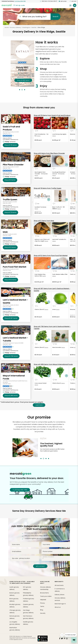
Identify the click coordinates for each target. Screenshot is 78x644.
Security (43, 613)
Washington (26, 27)
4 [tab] (49, 459)
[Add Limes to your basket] (66, 302)
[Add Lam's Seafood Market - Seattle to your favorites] (27, 296)
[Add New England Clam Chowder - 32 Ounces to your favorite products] (36, 169)
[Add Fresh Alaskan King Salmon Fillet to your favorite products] (37, 271)
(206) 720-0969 (7, 307)
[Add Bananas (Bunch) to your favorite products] (72, 306)
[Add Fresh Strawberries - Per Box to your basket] (49, 127)
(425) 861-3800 (7, 384)
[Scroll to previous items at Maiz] (33, 235)
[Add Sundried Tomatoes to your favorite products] (37, 204)
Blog (42, 610)
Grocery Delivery (15, 27)
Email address (17, 551)
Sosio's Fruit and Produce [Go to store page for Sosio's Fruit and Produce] (11, 128)
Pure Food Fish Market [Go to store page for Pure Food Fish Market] (15, 267)
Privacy (43, 603)
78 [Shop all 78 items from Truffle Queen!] (10, 212)
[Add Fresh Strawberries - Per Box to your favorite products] (36, 131)
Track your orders (46, 596)
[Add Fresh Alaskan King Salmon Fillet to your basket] (49, 267)
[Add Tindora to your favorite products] (73, 380)
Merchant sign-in (60, 604)
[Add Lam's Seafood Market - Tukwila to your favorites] (27, 334)
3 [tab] (25, 90)
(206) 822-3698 (7, 236)
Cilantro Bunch (57, 383)
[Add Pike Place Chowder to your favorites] (27, 160)
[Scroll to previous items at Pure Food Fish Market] (33, 270)
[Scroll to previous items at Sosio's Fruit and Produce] (33, 129)
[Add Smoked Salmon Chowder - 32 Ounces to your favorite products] (72, 169)
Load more (39, 405)
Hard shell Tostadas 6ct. (59, 239)
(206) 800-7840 (7, 344)
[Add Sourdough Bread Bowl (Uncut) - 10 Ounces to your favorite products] (54, 169)
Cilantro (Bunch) (40, 309)
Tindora (72, 383)
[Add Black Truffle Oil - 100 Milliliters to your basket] (66, 200)
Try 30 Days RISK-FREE (20, 490)
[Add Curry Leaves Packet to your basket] (49, 376)
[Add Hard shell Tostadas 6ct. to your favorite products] (55, 236)
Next (67, 448)
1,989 (53, 364)
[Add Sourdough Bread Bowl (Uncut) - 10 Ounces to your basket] (66, 165)
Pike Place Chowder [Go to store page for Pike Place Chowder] (13, 165)
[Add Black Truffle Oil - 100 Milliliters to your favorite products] (54, 204)
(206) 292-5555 (7, 203)
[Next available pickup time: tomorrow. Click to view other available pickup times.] (9, 142)
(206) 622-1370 (7, 133)
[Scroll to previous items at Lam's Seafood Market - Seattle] (33, 305)
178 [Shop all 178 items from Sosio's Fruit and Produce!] (11, 145)
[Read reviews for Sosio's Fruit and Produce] (8, 136)
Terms (42, 606)
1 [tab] (20, 90)
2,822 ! (23, 80)
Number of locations (48, 557)
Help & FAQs (63, 1)
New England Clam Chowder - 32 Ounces (41, 173)
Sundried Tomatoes (40, 207)
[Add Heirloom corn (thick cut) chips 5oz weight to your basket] (49, 232)
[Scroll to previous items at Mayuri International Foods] (33, 378)
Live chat (73, 1)
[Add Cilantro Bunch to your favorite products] (55, 380)
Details (39, 136)
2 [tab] (22, 90)
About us (58, 607)
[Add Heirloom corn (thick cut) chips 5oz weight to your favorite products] (37, 236)
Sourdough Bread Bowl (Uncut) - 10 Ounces (59, 173)
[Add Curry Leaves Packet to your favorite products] (36, 380)
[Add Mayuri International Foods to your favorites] (27, 372)
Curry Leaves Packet (41, 383)
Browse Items (44, 593)
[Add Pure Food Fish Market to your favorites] (27, 263)
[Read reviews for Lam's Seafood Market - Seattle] (8, 309)
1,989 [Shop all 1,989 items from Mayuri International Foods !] (11, 395)
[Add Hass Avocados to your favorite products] (55, 344)
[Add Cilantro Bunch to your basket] (66, 376)
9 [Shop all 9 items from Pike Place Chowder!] (10, 180)
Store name (16, 544)
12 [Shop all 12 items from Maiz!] (10, 247)
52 (51, 256)
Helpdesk (43, 600)
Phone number (48, 551)
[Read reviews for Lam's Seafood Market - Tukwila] (8, 347)
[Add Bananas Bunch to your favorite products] (72, 131)
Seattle (34, 27)
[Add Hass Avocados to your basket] (66, 340)
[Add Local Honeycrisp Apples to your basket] (66, 127)
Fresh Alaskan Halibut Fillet (60, 274)
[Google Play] (43, 640)
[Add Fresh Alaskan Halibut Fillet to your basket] (66, 267)
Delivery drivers (60, 595)
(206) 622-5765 (7, 271)
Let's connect (40, 566)
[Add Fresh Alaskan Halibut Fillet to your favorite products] (55, 271)
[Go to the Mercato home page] (7, 5)
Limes (54, 309)
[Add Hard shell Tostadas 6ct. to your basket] (66, 232)
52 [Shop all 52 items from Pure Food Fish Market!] (10, 280)
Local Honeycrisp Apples (59, 134)
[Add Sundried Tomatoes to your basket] (49, 200)
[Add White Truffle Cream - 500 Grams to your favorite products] (73, 204)
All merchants (59, 585)
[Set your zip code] (19, 5)
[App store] (43, 637)
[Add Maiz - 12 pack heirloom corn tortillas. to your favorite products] (73, 236)
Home (7, 27)
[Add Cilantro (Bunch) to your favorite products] (37, 306)
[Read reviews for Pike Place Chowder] (8, 171)
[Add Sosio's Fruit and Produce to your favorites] (27, 122)
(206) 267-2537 (7, 168)
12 (44, 221)
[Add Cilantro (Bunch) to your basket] (49, 302)
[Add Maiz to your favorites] (27, 228)
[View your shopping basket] (75, 5)
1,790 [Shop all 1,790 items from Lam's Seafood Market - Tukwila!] (11, 356)
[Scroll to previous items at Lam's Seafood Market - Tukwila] (33, 343)
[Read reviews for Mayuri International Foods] (8, 387)
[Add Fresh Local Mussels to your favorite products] (73, 271)
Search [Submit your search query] (55, 17)
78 (48, 188)
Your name (46, 544)
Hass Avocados (57, 347)
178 (52, 115)
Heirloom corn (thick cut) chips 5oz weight (42, 240)
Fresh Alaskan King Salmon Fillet (40, 275)
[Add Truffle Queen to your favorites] (27, 195)
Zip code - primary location (21, 558)
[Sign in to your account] (70, 5)
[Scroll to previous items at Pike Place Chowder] (33, 167)
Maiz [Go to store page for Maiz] (5, 232)
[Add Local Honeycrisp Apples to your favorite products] (54, 131)
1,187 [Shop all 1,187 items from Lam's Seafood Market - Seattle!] (11, 318)
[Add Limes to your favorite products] (54, 306)
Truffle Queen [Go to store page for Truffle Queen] (10, 200)
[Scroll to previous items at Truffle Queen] (33, 202)
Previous (39, 448)
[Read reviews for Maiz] (8, 238)
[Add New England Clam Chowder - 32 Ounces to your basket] (49, 165)
